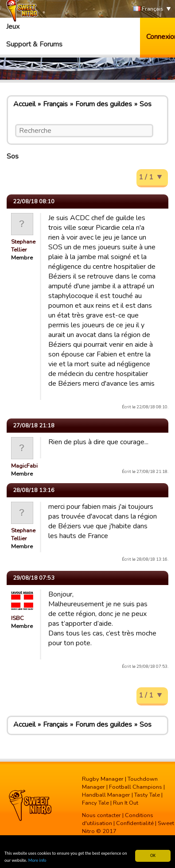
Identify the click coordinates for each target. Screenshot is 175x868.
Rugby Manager (103, 779)
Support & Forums (34, 44)
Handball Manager (106, 795)
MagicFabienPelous (37, 466)
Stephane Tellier (23, 246)
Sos (146, 104)
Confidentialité (135, 823)
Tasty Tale (147, 795)
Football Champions (136, 787)
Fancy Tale (95, 803)
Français (148, 9)
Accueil (24, 104)
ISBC (17, 618)
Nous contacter (101, 815)
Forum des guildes (104, 104)
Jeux (13, 27)
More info (37, 861)
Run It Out (126, 803)
